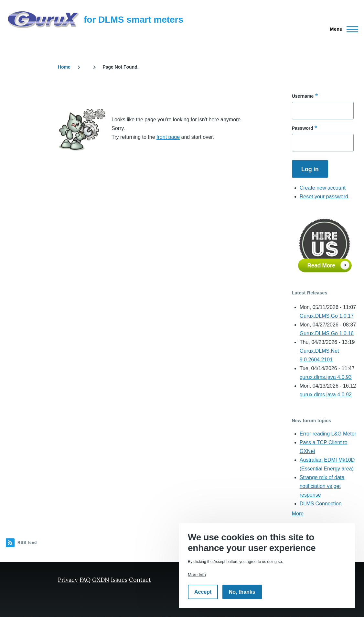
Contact (140, 580)
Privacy (68, 580)
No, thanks (242, 592)
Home (64, 67)
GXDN (101, 580)
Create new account (323, 188)
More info (197, 575)
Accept (203, 592)
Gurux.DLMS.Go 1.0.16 (327, 333)
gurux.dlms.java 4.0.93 (326, 377)
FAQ (85, 580)
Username (303, 96)
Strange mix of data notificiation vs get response (322, 486)
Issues (119, 580)
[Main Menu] (342, 29)
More (298, 514)
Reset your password (324, 197)
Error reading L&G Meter (328, 434)
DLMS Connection (321, 504)
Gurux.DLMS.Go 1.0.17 (327, 316)
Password (303, 128)
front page (168, 137)
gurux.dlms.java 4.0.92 (326, 395)
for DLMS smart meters (134, 20)
